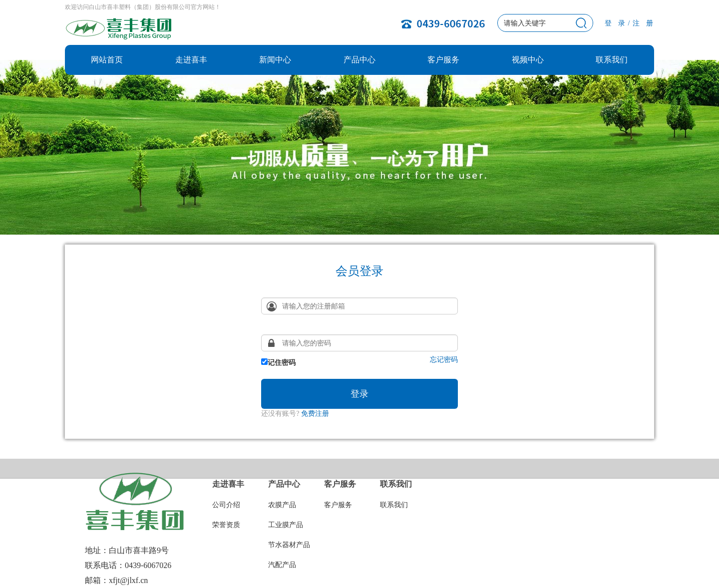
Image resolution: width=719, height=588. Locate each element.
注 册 (643, 23)
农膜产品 (282, 505)
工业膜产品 (286, 525)
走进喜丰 (191, 60)
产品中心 (359, 60)
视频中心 (528, 60)
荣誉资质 (226, 525)
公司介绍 (226, 505)
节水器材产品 (289, 545)
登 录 (615, 23)
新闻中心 (275, 60)
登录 (359, 394)
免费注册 (315, 414)
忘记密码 (444, 360)
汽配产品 (282, 565)
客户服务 (443, 60)
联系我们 (612, 60)
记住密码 (278, 362)
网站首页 (107, 60)
